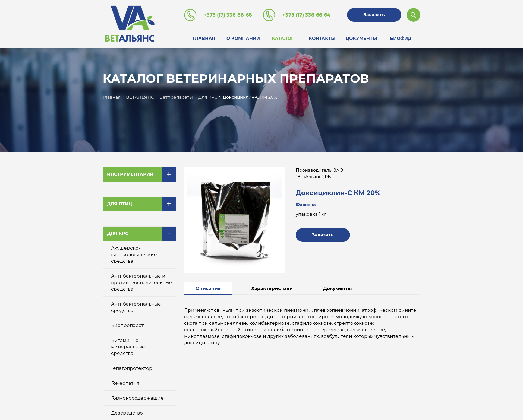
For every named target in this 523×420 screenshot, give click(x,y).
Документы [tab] (338, 287)
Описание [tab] (208, 287)
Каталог (283, 38)
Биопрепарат (127, 324)
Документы (361, 38)
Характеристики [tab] (272, 287)
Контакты (322, 38)
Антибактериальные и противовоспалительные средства (142, 281)
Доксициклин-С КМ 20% (250, 96)
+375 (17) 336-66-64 (306, 15)
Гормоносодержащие (137, 396)
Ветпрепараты (176, 96)
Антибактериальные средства (136, 306)
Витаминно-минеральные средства (128, 345)
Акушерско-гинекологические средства (134, 253)
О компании (243, 38)
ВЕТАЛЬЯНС (140, 96)
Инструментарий (130, 173)
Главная (204, 38)
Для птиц (119, 202)
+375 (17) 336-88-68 (228, 15)
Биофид (401, 38)
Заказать (375, 15)
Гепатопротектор (132, 367)
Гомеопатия (125, 381)
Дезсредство (127, 411)
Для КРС (208, 96)
